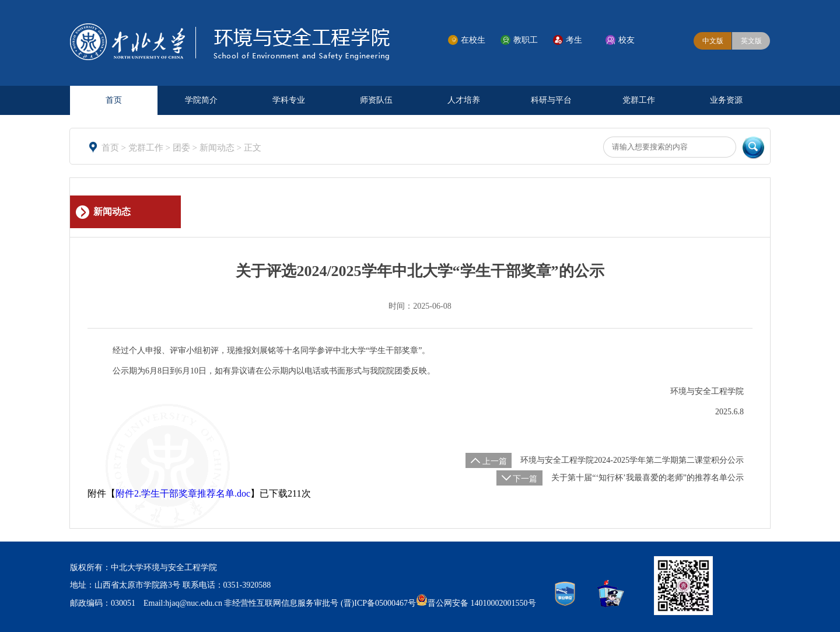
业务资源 (726, 100)
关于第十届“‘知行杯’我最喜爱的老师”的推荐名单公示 (647, 478)
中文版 (713, 41)
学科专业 (289, 100)
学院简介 (201, 100)
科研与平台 (551, 100)
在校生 (473, 40)
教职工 (526, 40)
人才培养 (464, 100)
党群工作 (639, 100)
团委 (183, 148)
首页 (114, 100)
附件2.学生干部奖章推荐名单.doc (183, 493)
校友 (626, 40)
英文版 (751, 41)
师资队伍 (376, 100)
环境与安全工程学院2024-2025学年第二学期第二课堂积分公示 (632, 460)
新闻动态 (218, 148)
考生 (574, 40)
